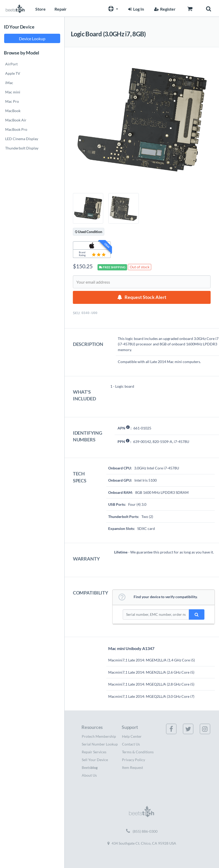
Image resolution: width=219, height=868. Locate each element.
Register (164, 9)
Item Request (132, 767)
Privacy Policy (134, 760)
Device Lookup (32, 39)
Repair (61, 9)
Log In (135, 9)
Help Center (132, 736)
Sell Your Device (95, 760)
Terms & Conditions (138, 752)
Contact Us (131, 744)
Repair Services (94, 752)
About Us (89, 775)
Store (40, 9)
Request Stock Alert (145, 297)
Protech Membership (99, 736)
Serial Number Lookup (100, 744)
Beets (90, 767)
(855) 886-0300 (142, 831)
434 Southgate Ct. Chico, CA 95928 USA (142, 843)
